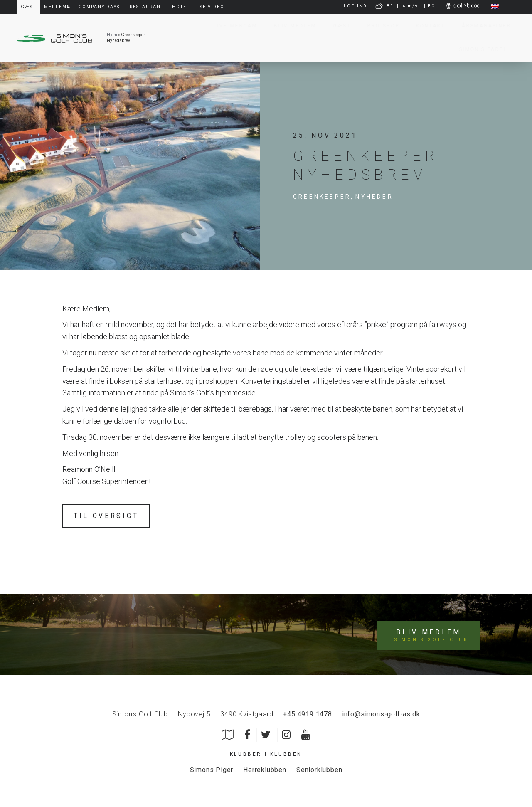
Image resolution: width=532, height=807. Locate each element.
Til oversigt (107, 516)
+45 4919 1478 (307, 713)
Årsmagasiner (482, 26)
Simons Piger (212, 769)
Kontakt (426, 26)
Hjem (112, 35)
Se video (212, 7)
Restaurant (147, 7)
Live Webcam (231, 26)
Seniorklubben (319, 769)
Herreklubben (265, 769)
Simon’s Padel (479, 49)
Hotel (181, 7)
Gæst (338, 26)
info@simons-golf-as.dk (381, 713)
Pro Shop (379, 26)
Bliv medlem (429, 634)
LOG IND (355, 6)
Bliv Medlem (291, 26)
